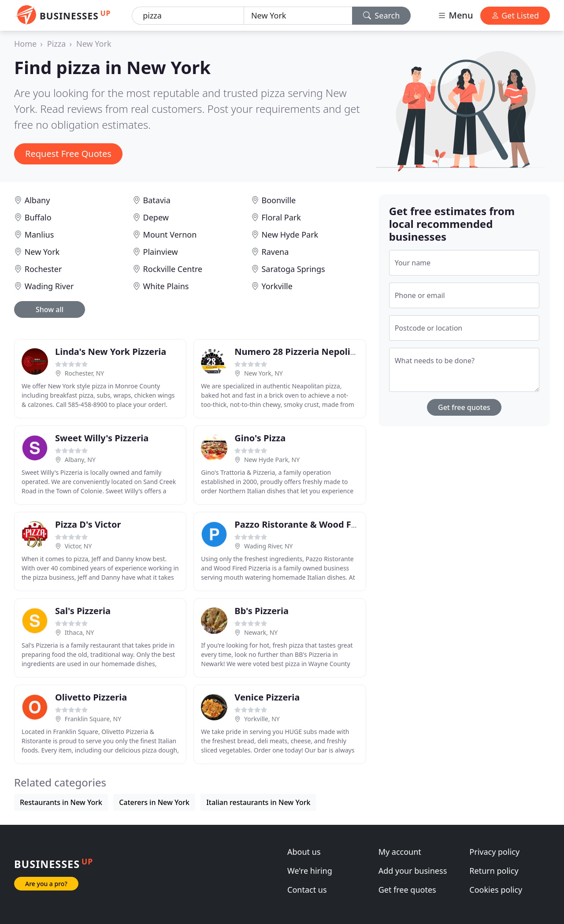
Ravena (275, 252)
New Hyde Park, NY (272, 460)
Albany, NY (80, 460)
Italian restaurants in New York (258, 802)
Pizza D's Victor (88, 524)
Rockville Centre (173, 269)
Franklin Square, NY (93, 719)
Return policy (494, 871)
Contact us (307, 890)
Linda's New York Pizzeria (111, 352)
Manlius (39, 235)
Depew (156, 217)
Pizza (57, 44)
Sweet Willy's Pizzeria (102, 438)
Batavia (157, 200)
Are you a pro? (46, 884)
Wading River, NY (269, 546)
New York (94, 44)
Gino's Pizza (260, 438)
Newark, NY (261, 632)
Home (25, 44)
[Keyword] (188, 16)
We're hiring (310, 871)
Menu (455, 15)
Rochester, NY (85, 373)
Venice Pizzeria (267, 697)
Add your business (413, 871)
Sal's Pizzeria (83, 611)
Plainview (161, 252)
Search (382, 15)
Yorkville (277, 286)
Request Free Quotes (68, 154)
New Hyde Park (290, 235)
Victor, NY (78, 546)
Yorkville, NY (262, 719)
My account (400, 852)
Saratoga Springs (293, 269)
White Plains (166, 286)
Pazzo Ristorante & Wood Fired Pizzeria (319, 524)
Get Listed (515, 15)
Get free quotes (464, 407)
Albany (37, 200)
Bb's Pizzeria (262, 611)
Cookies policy (496, 890)
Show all (50, 309)
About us (304, 852)
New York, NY (263, 373)
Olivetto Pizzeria (91, 697)
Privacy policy (494, 852)
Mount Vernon (170, 235)
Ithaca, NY (80, 632)
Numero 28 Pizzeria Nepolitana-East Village (329, 352)
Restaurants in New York (61, 802)
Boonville (278, 200)
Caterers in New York (154, 802)
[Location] (298, 16)
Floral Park (281, 217)
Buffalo (38, 217)
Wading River (49, 286)
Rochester (43, 269)
